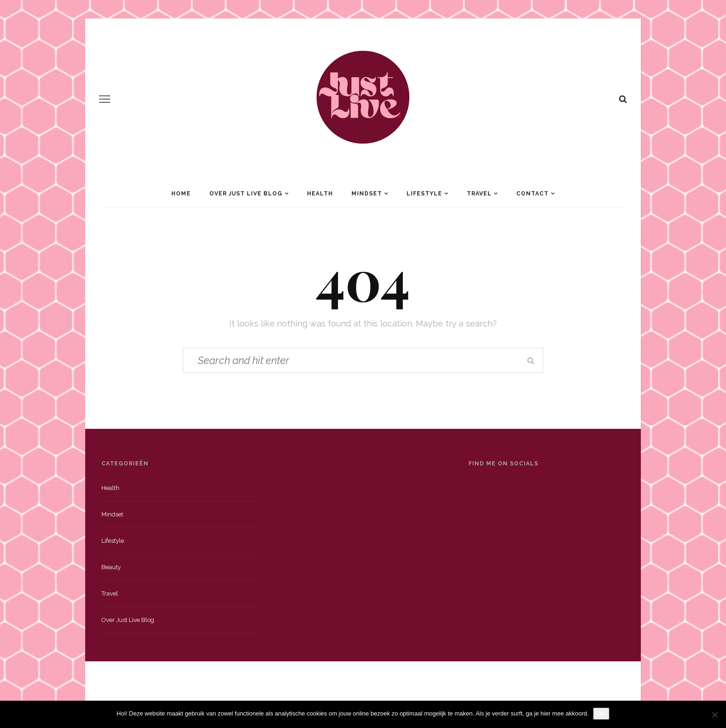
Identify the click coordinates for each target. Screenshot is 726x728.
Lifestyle (424, 194)
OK (601, 713)
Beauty (111, 567)
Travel (479, 194)
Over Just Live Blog (246, 194)
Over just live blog (128, 620)
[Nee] (714, 715)
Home (181, 194)
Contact (532, 194)
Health (320, 194)
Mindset (367, 194)
